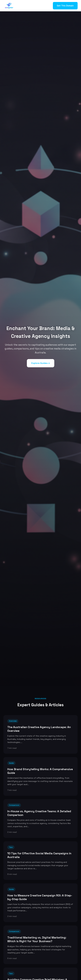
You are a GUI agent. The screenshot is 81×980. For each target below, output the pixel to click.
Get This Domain (65, 6)
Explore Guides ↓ (41, 363)
